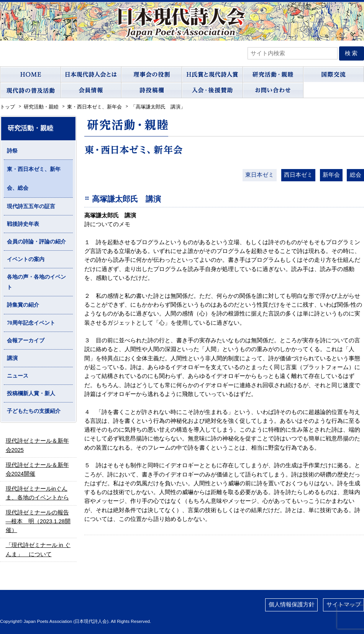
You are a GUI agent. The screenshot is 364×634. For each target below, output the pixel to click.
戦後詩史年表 (23, 224)
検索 (352, 53)
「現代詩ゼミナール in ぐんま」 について (38, 549)
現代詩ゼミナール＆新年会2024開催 (37, 469)
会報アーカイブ (26, 341)
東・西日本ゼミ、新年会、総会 (34, 179)
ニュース (18, 376)
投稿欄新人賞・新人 (31, 393)
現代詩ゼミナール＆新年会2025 (37, 445)
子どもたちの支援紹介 (34, 411)
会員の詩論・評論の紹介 (36, 242)
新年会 (331, 175)
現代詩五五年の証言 (31, 206)
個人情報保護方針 (292, 604)
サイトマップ (344, 604)
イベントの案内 (26, 259)
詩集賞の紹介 (23, 305)
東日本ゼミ (260, 175)
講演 (12, 358)
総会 (356, 175)
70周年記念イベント (31, 323)
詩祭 (12, 151)
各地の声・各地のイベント (36, 282)
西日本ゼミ (298, 175)
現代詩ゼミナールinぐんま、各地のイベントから (37, 493)
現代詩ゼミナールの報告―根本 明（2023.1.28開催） (38, 521)
